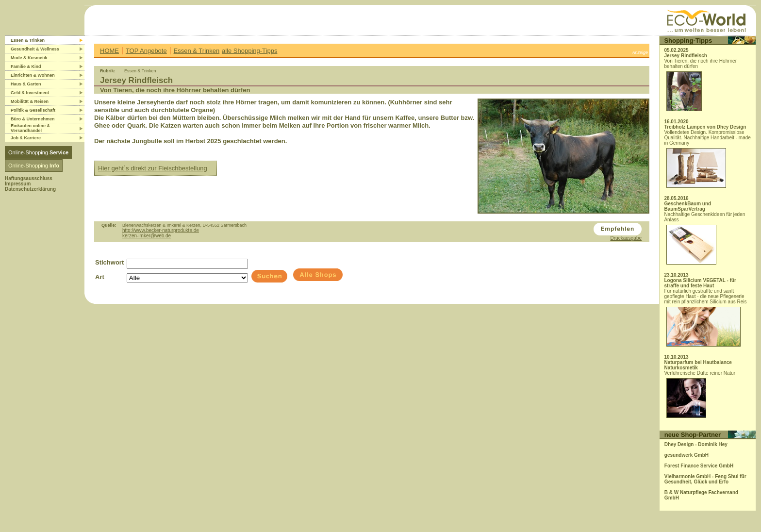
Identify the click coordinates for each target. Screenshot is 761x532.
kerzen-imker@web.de (147, 236)
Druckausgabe (626, 238)
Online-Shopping (38, 152)
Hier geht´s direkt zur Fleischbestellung (153, 168)
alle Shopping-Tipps (249, 51)
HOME (109, 51)
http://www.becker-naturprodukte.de (161, 230)
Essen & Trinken (197, 51)
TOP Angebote (146, 51)
